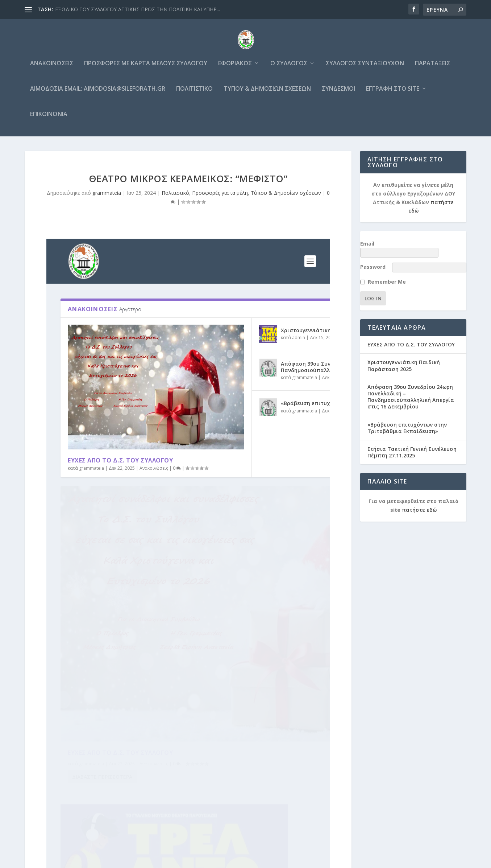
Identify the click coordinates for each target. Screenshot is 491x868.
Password (373, 262)
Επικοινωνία (49, 118)
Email (367, 248)
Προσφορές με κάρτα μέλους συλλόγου (146, 68)
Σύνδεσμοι (338, 93)
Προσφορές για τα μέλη (220, 197)
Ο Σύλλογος (289, 68)
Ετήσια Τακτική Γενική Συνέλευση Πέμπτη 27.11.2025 (412, 447)
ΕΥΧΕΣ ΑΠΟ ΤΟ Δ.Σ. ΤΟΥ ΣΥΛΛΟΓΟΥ (411, 340)
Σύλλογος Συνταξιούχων (365, 68)
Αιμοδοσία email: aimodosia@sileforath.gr (98, 93)
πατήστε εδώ (419, 505)
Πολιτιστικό (194, 93)
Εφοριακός (235, 68)
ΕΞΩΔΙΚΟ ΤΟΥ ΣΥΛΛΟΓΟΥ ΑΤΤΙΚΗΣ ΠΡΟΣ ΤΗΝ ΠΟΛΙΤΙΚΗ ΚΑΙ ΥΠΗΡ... (138, 9)
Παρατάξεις (432, 68)
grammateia (107, 197)
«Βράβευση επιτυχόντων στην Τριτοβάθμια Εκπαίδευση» (407, 423)
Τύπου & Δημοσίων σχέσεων (267, 93)
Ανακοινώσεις (52, 68)
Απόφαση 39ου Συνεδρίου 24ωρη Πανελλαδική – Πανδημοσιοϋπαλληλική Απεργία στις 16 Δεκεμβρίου (411, 392)
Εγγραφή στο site (393, 93)
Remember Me (387, 277)
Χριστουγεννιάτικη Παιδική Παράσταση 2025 (404, 361)
